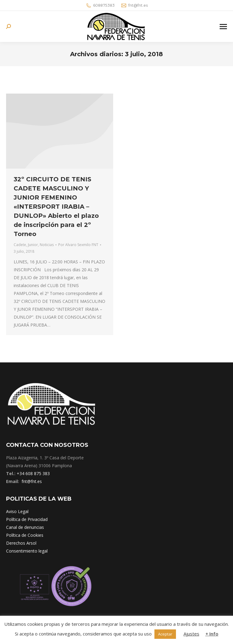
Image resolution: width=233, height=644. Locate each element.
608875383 (100, 5)
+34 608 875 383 (33, 473)
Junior (33, 245)
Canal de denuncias (25, 527)
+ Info (212, 634)
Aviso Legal (17, 511)
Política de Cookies (25, 535)
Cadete (20, 245)
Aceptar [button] (165, 634)
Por (78, 245)
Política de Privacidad (27, 519)
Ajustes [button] (191, 634)
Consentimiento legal (27, 551)
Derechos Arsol (21, 543)
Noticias (47, 245)
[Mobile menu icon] (223, 27)
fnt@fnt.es (134, 5)
